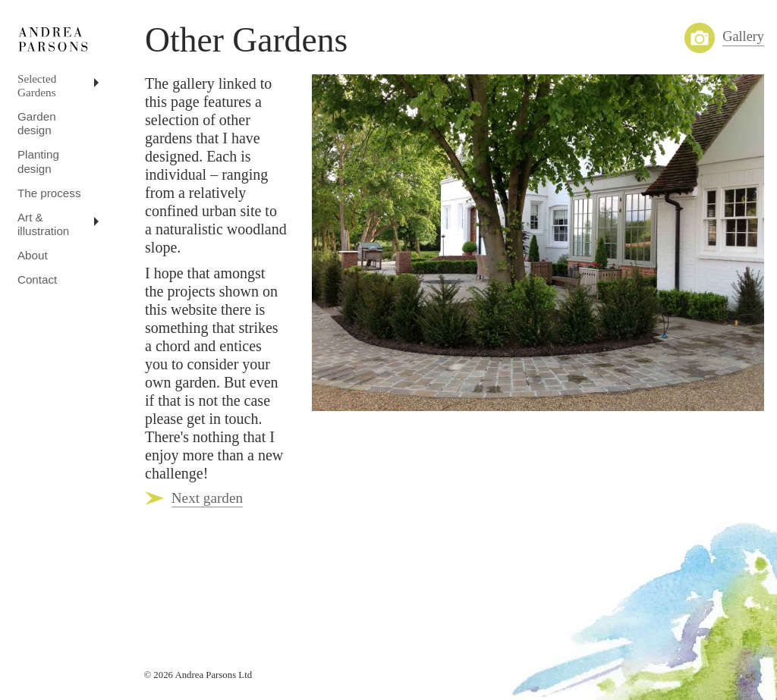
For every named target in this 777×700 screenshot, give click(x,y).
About (33, 255)
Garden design (37, 123)
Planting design (38, 161)
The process (49, 193)
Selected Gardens (37, 85)
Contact (37, 279)
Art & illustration (43, 224)
